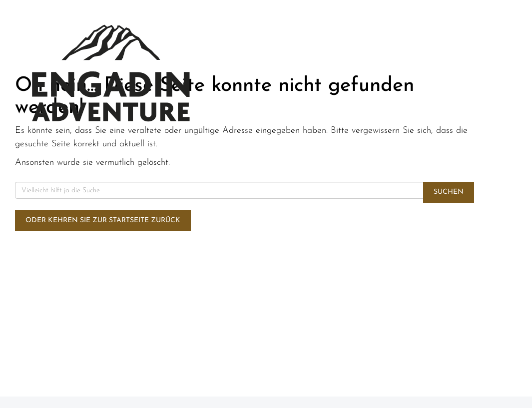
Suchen (449, 192)
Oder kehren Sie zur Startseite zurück (103, 220)
